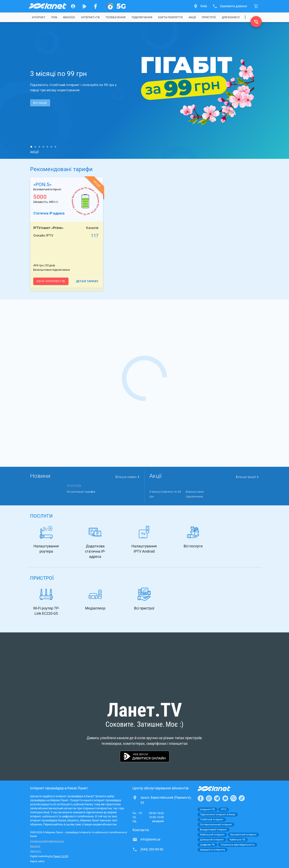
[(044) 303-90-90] (256, 22)
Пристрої (209, 17)
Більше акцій (247, 477)
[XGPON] (116, 6)
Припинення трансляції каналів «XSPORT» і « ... (46, 494)
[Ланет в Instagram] (209, 798)
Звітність (36, 851)
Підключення (142, 17)
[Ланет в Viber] (233, 798)
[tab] (39, 17)
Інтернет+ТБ (90, 17)
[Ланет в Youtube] (225, 798)
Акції (192, 17)
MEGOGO (69, 17)
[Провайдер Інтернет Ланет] (219, 789)
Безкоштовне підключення (195, 494)
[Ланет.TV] (84, 6)
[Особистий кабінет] (73, 6)
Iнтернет (39, 17)
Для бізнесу (231, 17)
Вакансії (35, 846)
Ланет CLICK (61, 856)
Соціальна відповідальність (47, 841)
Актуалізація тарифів (81, 492)
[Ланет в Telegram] (217, 798)
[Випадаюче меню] (245, 17)
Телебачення (116, 17)
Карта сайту (37, 861)
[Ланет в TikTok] (242, 798)
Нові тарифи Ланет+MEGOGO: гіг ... (118, 494)
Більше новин (128, 477)
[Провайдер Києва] (47, 6)
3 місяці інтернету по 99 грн (165, 494)
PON (54, 17)
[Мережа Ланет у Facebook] (96, 6)
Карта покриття (170, 17)
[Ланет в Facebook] (201, 798)
